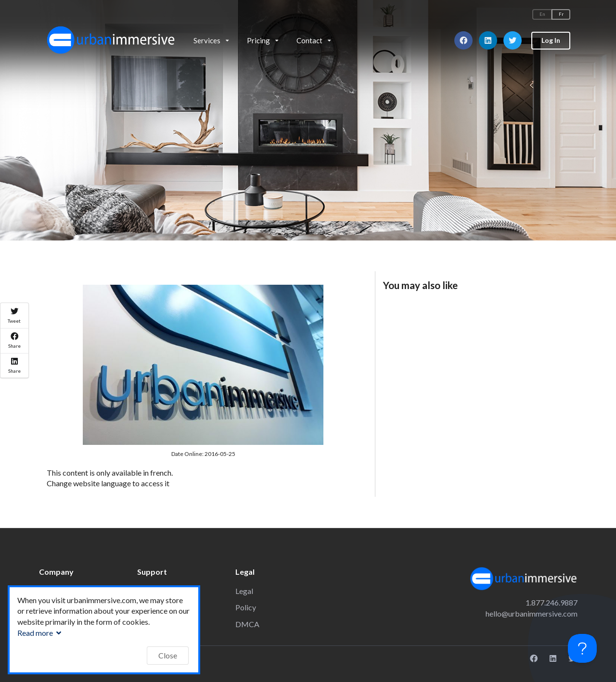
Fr (561, 14)
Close (168, 655)
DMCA (247, 624)
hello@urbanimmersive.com (532, 613)
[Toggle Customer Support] (582, 648)
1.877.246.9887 (552, 602)
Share (14, 341)
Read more (40, 633)
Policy (246, 607)
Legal (244, 591)
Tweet (14, 316)
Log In (551, 40)
